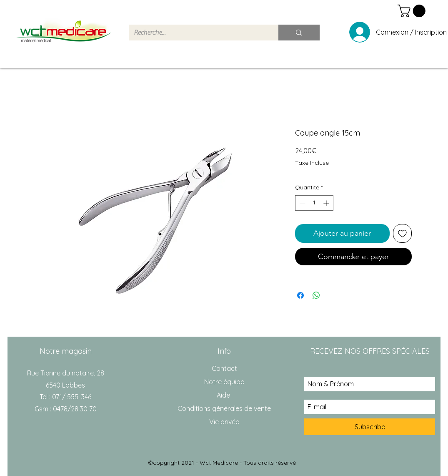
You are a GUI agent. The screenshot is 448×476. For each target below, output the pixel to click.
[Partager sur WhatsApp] (316, 295)
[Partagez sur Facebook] (300, 295)
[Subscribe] (370, 427)
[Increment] (327, 203)
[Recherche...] (198, 33)
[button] (413, 11)
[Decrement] (302, 203)
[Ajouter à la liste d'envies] (402, 233)
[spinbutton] (314, 203)
